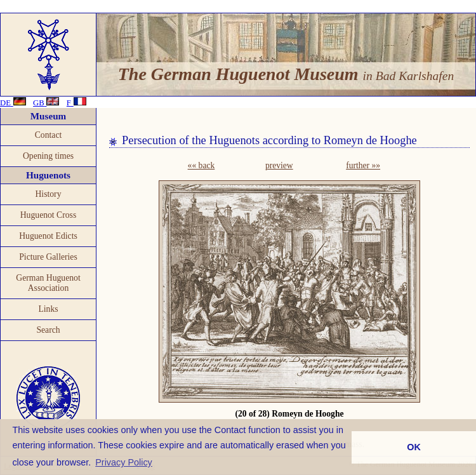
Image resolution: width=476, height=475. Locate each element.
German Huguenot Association (48, 283)
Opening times (48, 156)
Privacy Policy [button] (124, 462)
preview (279, 165)
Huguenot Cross (49, 215)
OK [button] (414, 447)
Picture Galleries (48, 257)
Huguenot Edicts (48, 236)
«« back (202, 165)
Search (48, 330)
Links (48, 309)
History (48, 194)
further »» (363, 165)
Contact (49, 135)
